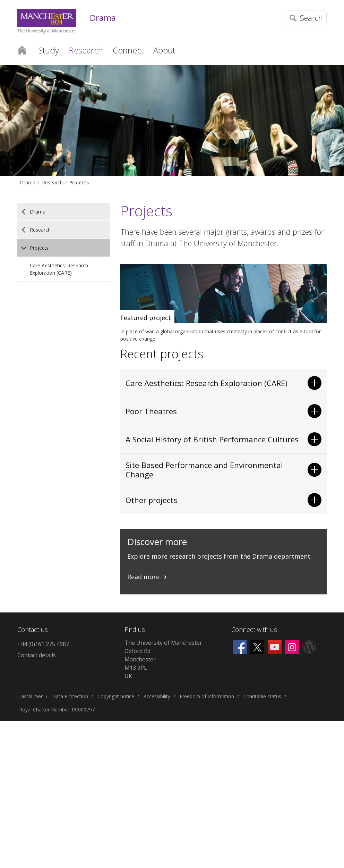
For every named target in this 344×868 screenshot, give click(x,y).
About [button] (164, 50)
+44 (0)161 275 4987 (43, 644)
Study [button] (49, 50)
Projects (79, 182)
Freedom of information (207, 696)
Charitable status (262, 696)
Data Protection (70, 696)
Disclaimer (31, 696)
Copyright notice (116, 696)
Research (52, 182)
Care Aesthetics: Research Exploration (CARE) (59, 269)
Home (22, 50)
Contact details (37, 655)
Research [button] (86, 50)
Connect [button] (128, 50)
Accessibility (157, 696)
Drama (103, 18)
